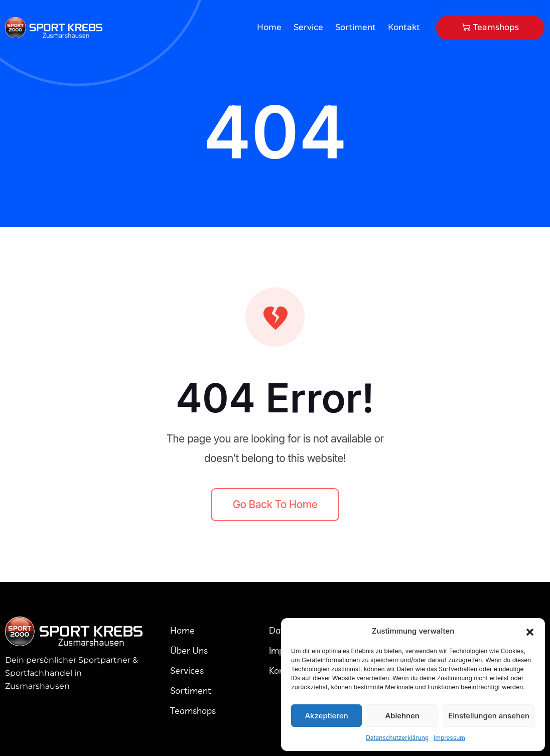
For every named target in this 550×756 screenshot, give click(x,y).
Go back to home (275, 504)
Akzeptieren (326, 716)
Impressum (449, 738)
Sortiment (356, 27)
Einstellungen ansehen (489, 716)
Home (269, 27)
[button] (530, 631)
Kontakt (404, 27)
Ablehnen (402, 716)
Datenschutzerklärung (397, 738)
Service (308, 27)
